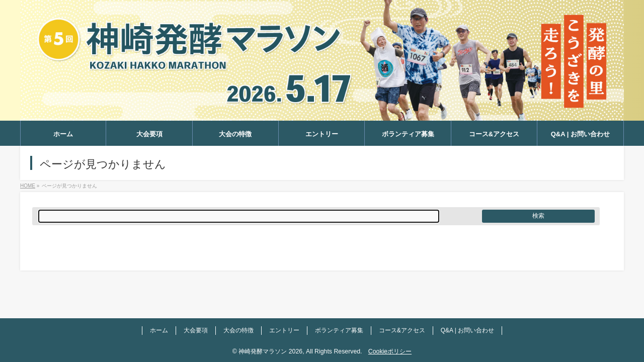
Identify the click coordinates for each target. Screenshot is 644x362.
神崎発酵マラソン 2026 (270, 351)
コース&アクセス (402, 330)
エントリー (284, 330)
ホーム (159, 330)
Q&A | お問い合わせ (467, 330)
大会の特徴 (238, 330)
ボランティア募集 (339, 330)
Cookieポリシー (390, 351)
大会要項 (196, 330)
